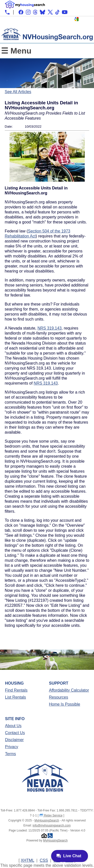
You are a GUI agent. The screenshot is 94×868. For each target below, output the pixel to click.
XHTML (28, 860)
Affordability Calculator (69, 690)
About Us (13, 726)
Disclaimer (14, 740)
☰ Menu (16, 51)
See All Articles (18, 92)
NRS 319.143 (50, 328)
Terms (11, 754)
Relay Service (51, 815)
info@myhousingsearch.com (52, 825)
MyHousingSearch (47, 820)
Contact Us (15, 733)
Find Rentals (16, 690)
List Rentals (16, 697)
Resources (58, 697)
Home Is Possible (65, 704)
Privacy (12, 747)
